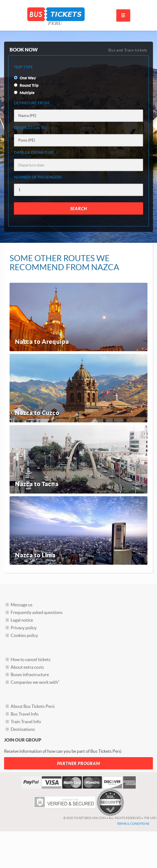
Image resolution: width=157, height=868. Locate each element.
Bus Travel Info (25, 714)
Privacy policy (24, 628)
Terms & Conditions (133, 824)
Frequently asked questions (37, 612)
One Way (25, 78)
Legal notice (22, 620)
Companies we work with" (35, 682)
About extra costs (27, 667)
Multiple (24, 93)
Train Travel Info (26, 722)
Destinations (23, 729)
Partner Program (79, 764)
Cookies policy (24, 635)
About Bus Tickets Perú (33, 706)
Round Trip (26, 85)
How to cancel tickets (31, 659)
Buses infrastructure (30, 674)
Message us (22, 605)
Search (79, 209)
